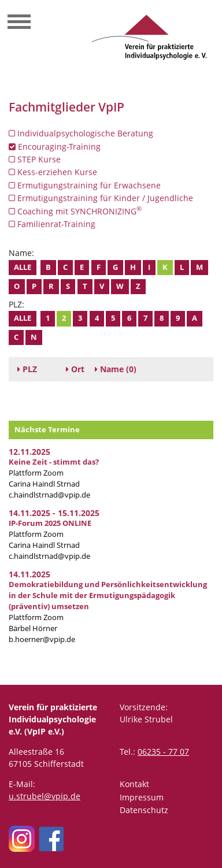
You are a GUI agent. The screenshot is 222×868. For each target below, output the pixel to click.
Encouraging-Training (55, 146)
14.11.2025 (29, 574)
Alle (23, 267)
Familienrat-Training (52, 224)
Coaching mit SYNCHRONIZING (75, 211)
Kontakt (134, 784)
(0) (116, 369)
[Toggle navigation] (19, 23)
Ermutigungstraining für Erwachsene (85, 185)
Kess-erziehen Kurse (53, 172)
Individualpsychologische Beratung (81, 133)
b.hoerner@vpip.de (42, 639)
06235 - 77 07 (163, 752)
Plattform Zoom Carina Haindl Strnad (54, 473)
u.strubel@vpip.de (45, 796)
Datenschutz (144, 810)
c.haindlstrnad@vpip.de (49, 495)
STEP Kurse (35, 159)
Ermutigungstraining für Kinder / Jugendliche (101, 198)
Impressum (142, 797)
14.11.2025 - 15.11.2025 (54, 513)
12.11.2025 (29, 452)
